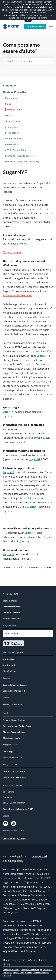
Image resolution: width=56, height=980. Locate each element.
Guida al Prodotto (14, 92)
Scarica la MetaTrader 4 (14, 691)
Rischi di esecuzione (41, 973)
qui (12, 270)
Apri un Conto (35, 26)
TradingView (9, 659)
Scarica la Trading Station (15, 685)
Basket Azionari (13, 144)
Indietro (9, 85)
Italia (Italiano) (11, 633)
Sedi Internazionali (12, 607)
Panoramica (11, 98)
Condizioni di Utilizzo (11, 970)
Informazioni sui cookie (14, 771)
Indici (8, 104)
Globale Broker (10, 601)
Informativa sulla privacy (15, 777)
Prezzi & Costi (19, 973)
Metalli (9, 115)
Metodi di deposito (12, 738)
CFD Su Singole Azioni (16, 150)
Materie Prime (14, 110)
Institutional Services (13, 758)
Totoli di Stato (12, 121)
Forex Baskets (12, 133)
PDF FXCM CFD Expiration (18, 295)
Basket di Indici (13, 139)
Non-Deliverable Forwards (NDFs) (22, 162)
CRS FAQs (7, 976)
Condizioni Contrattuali (30, 970)
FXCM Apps (8, 752)
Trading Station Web (12, 705)
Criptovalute (12, 127)
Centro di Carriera (11, 613)
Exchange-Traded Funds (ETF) (20, 156)
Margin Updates (12, 252)
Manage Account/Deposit (15, 732)
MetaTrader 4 (9, 671)
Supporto (7, 797)
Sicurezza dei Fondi (12, 619)
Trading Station (10, 665)
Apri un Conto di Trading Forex (17, 726)
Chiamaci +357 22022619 (14, 803)
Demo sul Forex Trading (14, 720)
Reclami (28, 973)
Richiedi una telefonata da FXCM (18, 809)
